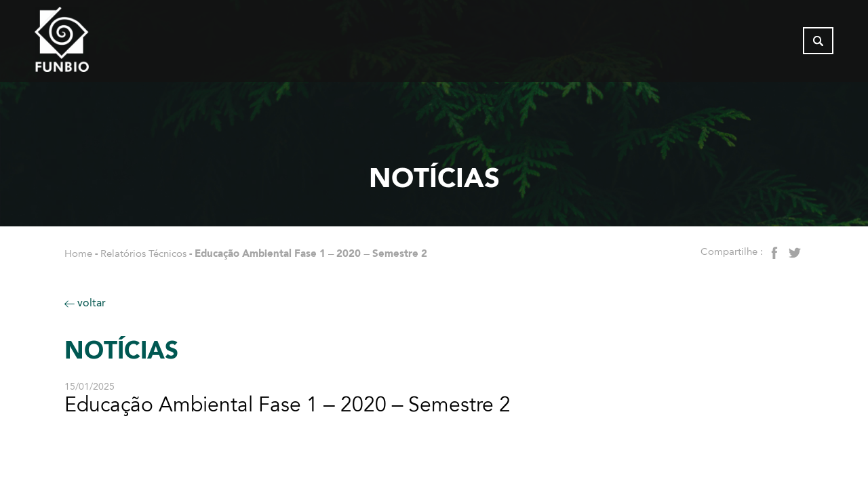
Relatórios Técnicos (143, 253)
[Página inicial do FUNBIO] (99, 44)
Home (78, 253)
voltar (85, 303)
